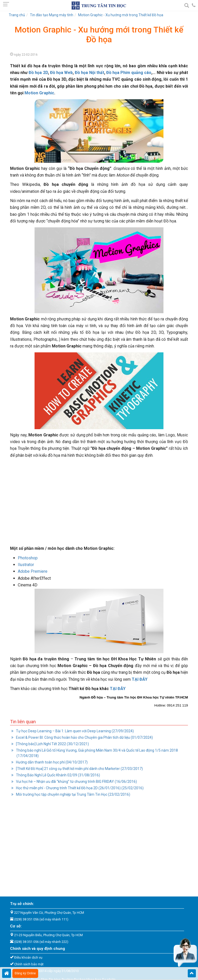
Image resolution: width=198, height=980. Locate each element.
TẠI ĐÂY (118, 689)
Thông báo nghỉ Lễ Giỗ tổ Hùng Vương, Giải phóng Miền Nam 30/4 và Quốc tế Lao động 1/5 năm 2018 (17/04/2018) (97, 753)
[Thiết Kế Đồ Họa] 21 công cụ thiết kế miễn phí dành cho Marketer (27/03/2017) (79, 769)
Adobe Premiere (33, 571)
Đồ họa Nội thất (89, 73)
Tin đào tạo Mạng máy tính (52, 15)
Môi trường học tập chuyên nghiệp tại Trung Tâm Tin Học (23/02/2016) (73, 794)
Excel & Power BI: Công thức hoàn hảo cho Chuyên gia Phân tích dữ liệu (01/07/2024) (84, 737)
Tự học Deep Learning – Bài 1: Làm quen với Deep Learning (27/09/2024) (75, 731)
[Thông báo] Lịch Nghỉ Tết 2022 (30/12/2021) (52, 744)
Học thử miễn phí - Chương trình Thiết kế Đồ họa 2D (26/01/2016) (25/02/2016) (79, 788)
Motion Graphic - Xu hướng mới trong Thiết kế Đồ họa (121, 15)
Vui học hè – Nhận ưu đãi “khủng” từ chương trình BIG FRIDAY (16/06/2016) (76, 782)
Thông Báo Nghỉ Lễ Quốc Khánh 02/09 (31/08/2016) (58, 775)
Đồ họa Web (61, 73)
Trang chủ (17, 15)
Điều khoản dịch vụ (28, 957)
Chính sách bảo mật (29, 964)
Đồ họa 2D (38, 73)
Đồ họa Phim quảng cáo (129, 73)
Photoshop (28, 558)
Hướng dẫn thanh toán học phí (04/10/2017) (51, 762)
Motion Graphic (39, 93)
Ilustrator (26, 565)
